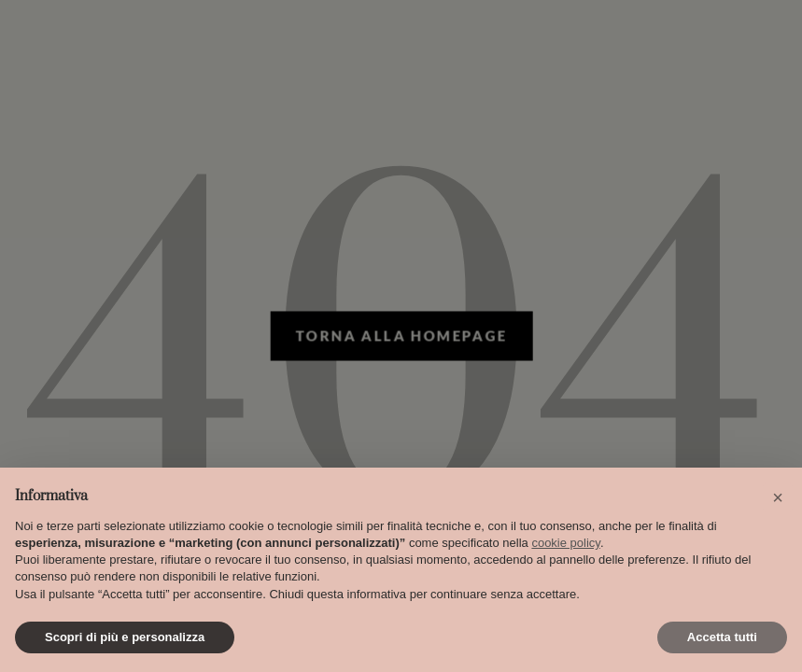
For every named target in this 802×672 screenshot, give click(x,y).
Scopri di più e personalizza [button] (125, 637)
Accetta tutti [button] (722, 637)
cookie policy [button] (565, 543)
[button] (778, 497)
